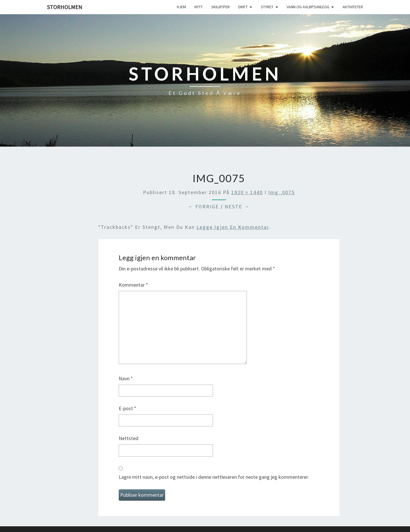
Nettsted (129, 438)
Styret (267, 7)
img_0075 (281, 192)
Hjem (181, 7)
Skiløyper (221, 7)
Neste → (237, 207)
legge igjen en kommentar (233, 227)
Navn (126, 378)
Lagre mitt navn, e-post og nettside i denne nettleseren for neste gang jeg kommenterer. (214, 477)
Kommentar (133, 285)
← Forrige (203, 207)
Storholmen (65, 7)
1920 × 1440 (247, 192)
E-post (128, 408)
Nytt (199, 7)
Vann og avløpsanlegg (308, 7)
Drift (243, 7)
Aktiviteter (353, 7)
